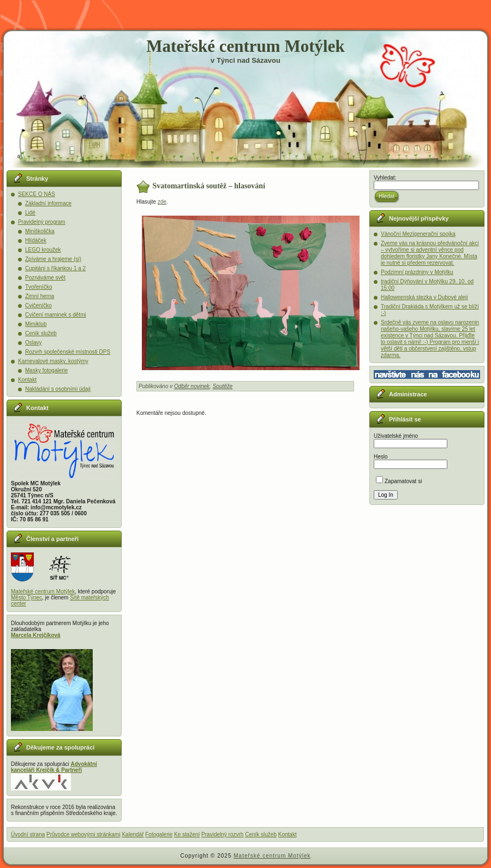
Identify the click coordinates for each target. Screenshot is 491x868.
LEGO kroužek (43, 250)
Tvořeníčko (38, 287)
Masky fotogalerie (46, 370)
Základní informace (48, 203)
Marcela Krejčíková (36, 635)
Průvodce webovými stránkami (83, 834)
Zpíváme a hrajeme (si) (53, 259)
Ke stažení (187, 834)
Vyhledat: (385, 178)
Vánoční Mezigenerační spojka (418, 234)
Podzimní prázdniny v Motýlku (417, 272)
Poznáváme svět (45, 278)
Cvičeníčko (38, 305)
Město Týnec (26, 598)
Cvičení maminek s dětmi (56, 315)
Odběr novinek (192, 386)
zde (162, 202)
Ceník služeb (41, 333)
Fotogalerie (159, 834)
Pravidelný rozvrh (222, 834)
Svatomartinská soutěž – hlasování (209, 186)
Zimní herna (40, 296)
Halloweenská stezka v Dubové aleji (424, 297)
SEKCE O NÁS (37, 194)
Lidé (30, 213)
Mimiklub (36, 324)
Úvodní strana (28, 834)
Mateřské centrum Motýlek (245, 46)
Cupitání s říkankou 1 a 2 (55, 268)
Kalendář (133, 834)
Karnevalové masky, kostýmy (53, 361)
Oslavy (34, 343)
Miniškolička (40, 231)
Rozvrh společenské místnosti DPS (68, 352)
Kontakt (27, 380)
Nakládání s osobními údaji (58, 389)
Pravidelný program (42, 222)
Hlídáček (36, 240)
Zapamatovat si (399, 481)
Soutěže (223, 386)
